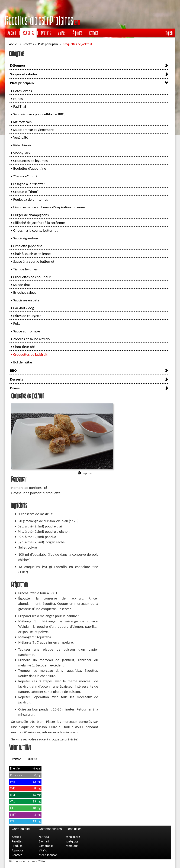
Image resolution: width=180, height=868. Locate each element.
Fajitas (18, 99)
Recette (32, 759)
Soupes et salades (24, 74)
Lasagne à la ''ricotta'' (29, 184)
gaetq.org (72, 841)
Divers (15, 388)
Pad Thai (20, 106)
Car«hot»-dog (24, 308)
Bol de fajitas (23, 362)
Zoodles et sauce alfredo (31, 339)
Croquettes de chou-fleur (32, 277)
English (169, 33)
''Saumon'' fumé (25, 176)
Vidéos (62, 33)
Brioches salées (25, 292)
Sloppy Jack (22, 153)
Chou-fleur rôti (24, 347)
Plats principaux (48, 44)
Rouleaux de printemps (30, 199)
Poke (17, 323)
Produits (46, 33)
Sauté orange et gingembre (33, 130)
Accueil (12, 33)
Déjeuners (18, 65)
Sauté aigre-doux (26, 238)
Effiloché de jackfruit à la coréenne (39, 223)
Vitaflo (43, 850)
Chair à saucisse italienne (32, 254)
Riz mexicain (22, 122)
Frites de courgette (27, 316)
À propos (77, 33)
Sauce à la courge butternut (34, 261)
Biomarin (44, 841)
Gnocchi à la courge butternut (35, 230)
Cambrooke (46, 846)
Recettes (28, 33)
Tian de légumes (25, 269)
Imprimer (86, 473)
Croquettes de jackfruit (30, 354)
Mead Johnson (48, 855)
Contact (94, 33)
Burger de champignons (31, 215)
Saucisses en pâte (26, 300)
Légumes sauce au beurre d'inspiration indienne (49, 207)
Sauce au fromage (27, 331)
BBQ (13, 370)
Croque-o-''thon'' (26, 192)
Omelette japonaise (28, 246)
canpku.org (73, 837)
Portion (17, 759)
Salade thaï (21, 285)
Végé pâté (21, 137)
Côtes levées (22, 91)
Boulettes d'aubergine (30, 168)
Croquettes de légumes (30, 161)
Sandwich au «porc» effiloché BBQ (39, 114)
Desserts (17, 379)
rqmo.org (72, 846)
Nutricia (44, 837)
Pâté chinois (22, 145)
